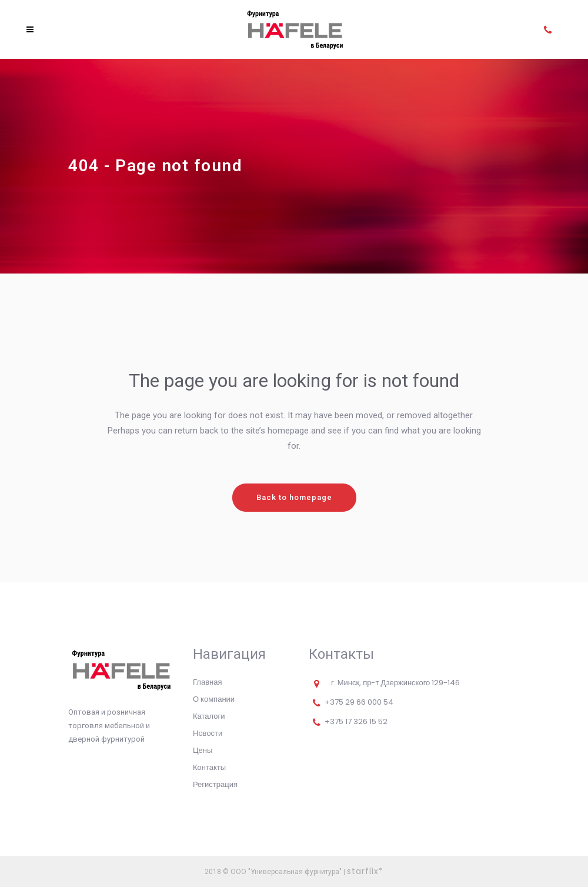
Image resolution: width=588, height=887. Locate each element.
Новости (208, 733)
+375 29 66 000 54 (359, 702)
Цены (203, 750)
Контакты (209, 767)
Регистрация (215, 784)
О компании (214, 699)
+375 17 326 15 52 (356, 721)
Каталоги (209, 716)
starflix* (365, 871)
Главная (207, 682)
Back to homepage (294, 497)
